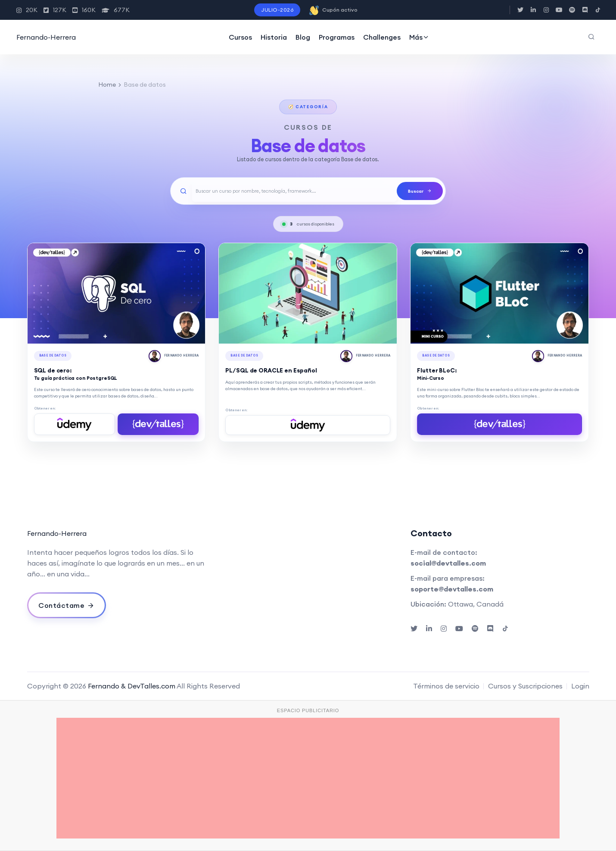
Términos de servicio (446, 686)
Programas (337, 37)
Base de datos (53, 355)
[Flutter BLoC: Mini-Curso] (499, 293)
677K (116, 10)
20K (27, 10)
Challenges (382, 37)
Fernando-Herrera (46, 37)
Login (580, 686)
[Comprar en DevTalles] (158, 424)
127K (55, 10)
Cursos (240, 37)
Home (107, 84)
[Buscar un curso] (294, 191)
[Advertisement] (308, 778)
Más (419, 37)
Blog (303, 37)
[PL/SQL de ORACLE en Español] (308, 293)
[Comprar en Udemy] (75, 424)
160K (84, 10)
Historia (274, 37)
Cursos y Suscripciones (525, 686)
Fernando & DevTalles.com (132, 686)
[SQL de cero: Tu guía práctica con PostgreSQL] (117, 293)
